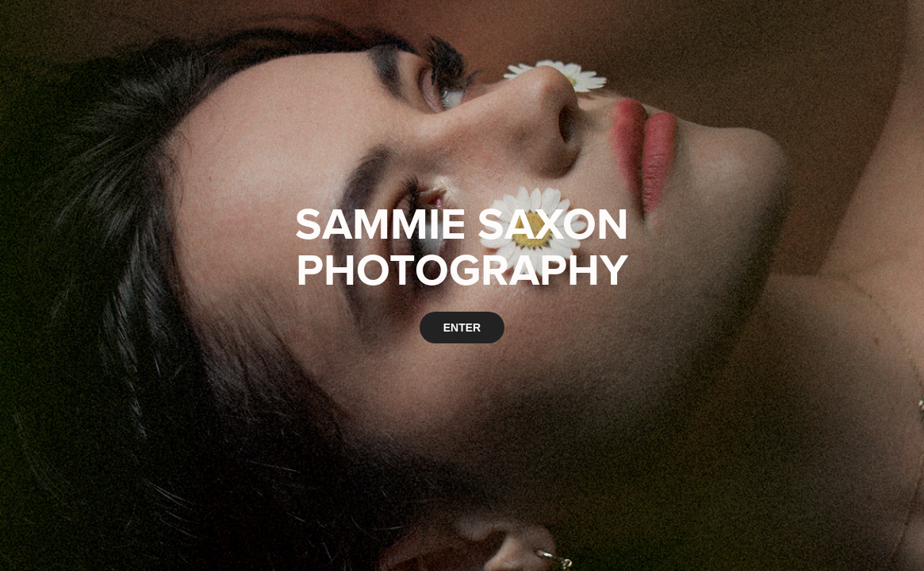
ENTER (462, 328)
